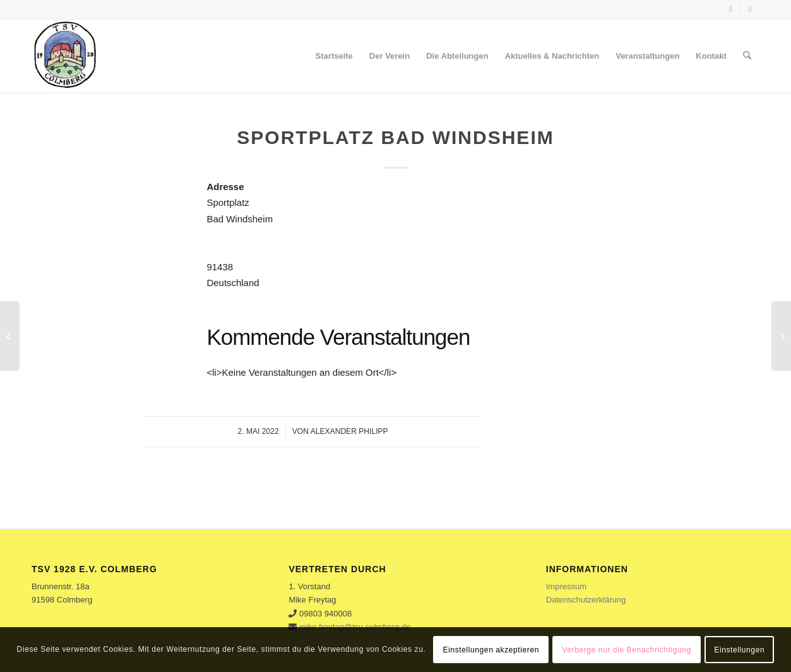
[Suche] (747, 56)
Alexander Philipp (349, 431)
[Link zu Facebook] (731, 9)
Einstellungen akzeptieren (491, 650)
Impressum (566, 586)
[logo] (65, 56)
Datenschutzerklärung (586, 600)
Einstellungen (739, 650)
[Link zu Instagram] (750, 9)
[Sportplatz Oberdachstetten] (781, 336)
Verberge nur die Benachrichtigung (627, 650)
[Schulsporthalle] (10, 336)
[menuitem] (334, 56)
